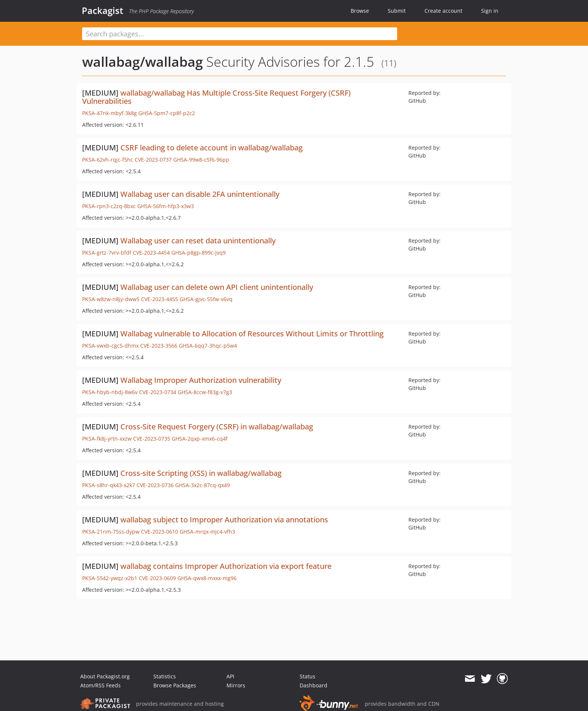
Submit (397, 11)
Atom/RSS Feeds (100, 685)
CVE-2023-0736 (155, 485)
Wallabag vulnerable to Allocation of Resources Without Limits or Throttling (252, 334)
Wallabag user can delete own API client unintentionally (217, 287)
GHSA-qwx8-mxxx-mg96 (207, 578)
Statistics (165, 676)
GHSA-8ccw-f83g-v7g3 (205, 392)
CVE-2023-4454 (151, 253)
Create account (443, 11)
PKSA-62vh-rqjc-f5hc (108, 160)
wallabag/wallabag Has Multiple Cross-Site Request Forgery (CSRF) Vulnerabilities (216, 97)
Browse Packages (175, 685)
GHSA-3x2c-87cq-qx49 (202, 485)
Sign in (490, 11)
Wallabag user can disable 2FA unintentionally (200, 194)
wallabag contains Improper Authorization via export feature (226, 566)
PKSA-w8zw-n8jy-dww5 (111, 299)
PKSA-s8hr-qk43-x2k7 (109, 485)
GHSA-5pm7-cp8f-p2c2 (167, 113)
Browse (360, 11)
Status (307, 676)
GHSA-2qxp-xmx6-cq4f (200, 439)
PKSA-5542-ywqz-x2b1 (110, 578)
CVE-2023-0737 (153, 160)
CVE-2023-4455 (160, 299)
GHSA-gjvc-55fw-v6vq (206, 299)
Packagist (103, 10)
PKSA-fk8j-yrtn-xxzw (107, 439)
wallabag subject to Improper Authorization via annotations (224, 520)
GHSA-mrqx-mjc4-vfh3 (207, 532)
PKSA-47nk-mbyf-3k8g (109, 113)
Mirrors (236, 685)
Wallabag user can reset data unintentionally (198, 241)
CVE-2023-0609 (157, 578)
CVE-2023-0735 (152, 439)
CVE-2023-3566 (159, 346)
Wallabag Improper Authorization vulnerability (201, 380)
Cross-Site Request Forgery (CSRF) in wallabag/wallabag (217, 427)
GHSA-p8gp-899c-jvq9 (199, 253)
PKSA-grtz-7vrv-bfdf (107, 253)
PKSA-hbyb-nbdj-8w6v (110, 392)
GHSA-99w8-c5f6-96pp (201, 160)
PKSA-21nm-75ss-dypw (111, 532)
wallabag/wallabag (142, 62)
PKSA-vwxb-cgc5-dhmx (110, 346)
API (230, 676)
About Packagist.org (105, 676)
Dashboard (313, 685)
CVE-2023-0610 (160, 532)
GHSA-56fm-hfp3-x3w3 (166, 206)
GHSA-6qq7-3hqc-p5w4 (208, 346)
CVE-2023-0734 (158, 392)
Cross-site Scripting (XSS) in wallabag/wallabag (201, 473)
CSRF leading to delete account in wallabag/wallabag (211, 148)
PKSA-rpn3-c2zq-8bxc (109, 206)
